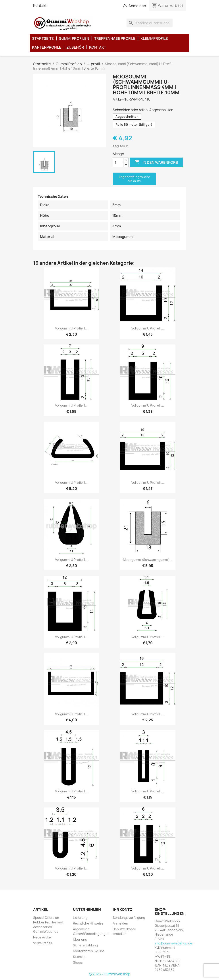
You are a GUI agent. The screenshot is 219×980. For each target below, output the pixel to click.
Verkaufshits (43, 943)
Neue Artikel (42, 937)
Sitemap (79, 957)
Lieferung (80, 918)
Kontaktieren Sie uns (89, 951)
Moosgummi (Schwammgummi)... (148, 560)
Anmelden (120, 923)
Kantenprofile (47, 47)
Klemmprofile (154, 38)
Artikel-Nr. (120, 99)
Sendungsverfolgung (129, 918)
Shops (78, 962)
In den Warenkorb (156, 162)
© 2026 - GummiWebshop (110, 974)
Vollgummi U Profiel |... (71, 328)
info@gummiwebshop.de (173, 943)
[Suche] (150, 23)
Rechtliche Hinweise (88, 923)
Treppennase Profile (115, 38)
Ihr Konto (123, 910)
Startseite (43, 38)
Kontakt (40, 6)
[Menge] (118, 162)
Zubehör (75, 47)
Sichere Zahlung (85, 945)
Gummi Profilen (74, 38)
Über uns (80, 939)
